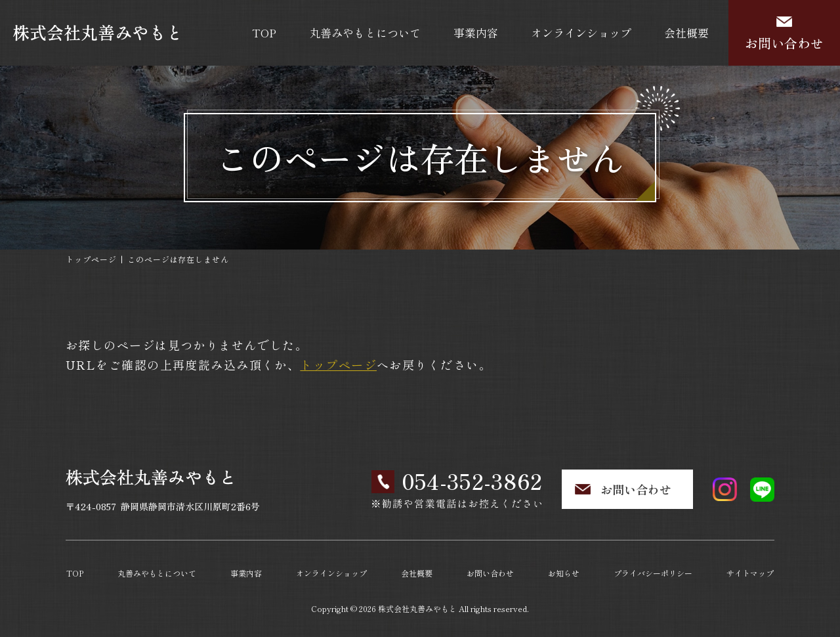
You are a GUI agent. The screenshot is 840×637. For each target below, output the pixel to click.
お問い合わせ (784, 43)
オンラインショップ (581, 33)
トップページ (91, 259)
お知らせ (564, 573)
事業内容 (476, 33)
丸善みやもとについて (365, 33)
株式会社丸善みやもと (417, 608)
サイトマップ (750, 573)
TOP (264, 33)
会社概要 (686, 33)
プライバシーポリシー (653, 573)
